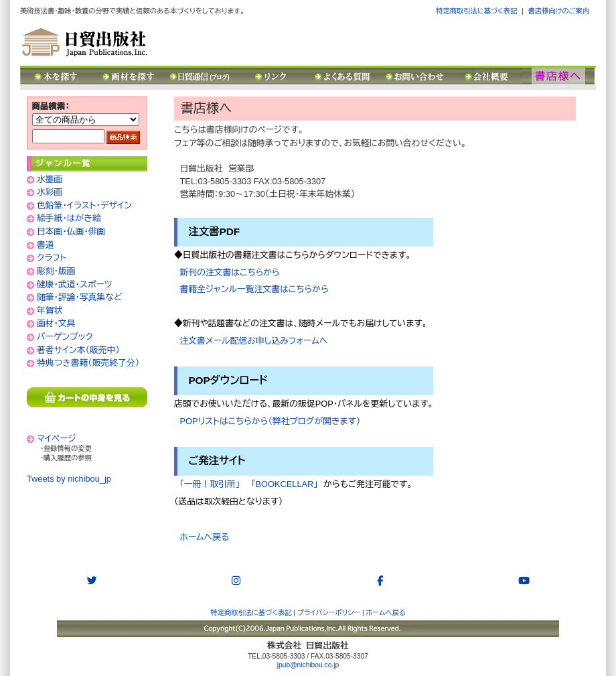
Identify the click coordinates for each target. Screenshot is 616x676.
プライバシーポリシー (329, 613)
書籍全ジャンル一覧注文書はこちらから (254, 289)
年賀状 (50, 311)
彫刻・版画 (56, 271)
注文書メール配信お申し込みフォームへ (251, 341)
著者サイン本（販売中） (78, 350)
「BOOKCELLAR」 (282, 484)
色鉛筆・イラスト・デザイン (84, 205)
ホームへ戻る (202, 537)
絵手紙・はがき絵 (69, 218)
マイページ (57, 438)
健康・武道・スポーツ (75, 284)
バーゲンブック (65, 337)
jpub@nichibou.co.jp (308, 665)
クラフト (52, 258)
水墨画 (50, 179)
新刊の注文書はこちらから (230, 272)
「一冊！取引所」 (210, 484)
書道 (46, 245)
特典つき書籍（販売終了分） (88, 363)
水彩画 (50, 192)
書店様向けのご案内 (559, 11)
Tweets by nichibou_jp (69, 479)
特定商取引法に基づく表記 (476, 11)
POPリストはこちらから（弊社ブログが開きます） (267, 421)
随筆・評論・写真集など (79, 297)
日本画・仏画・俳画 (71, 231)
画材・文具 (56, 323)
